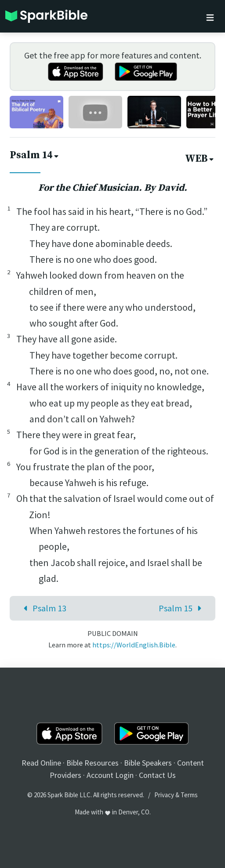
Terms (189, 795)
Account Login (110, 775)
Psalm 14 (35, 155)
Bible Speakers (148, 763)
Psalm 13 (43, 608)
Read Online (41, 763)
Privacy (164, 795)
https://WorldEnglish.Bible (134, 645)
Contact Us (157, 775)
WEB (200, 159)
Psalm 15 (182, 608)
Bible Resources (93, 763)
